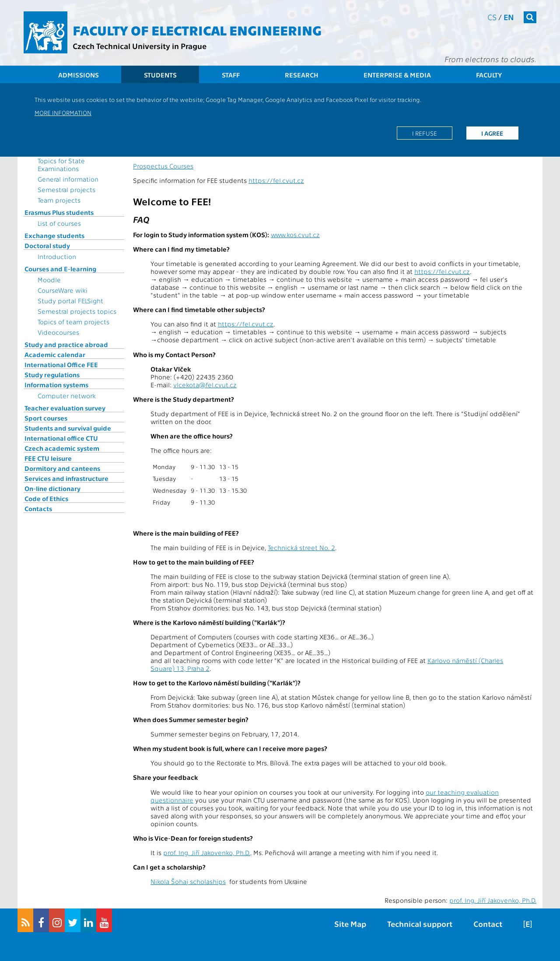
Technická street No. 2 (301, 547)
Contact (488, 924)
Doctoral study (47, 246)
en (509, 17)
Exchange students (54, 235)
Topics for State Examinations (61, 165)
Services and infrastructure (66, 478)
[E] (528, 924)
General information (68, 179)
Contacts (38, 509)
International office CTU (61, 438)
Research (302, 75)
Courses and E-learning (60, 269)
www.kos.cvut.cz (295, 235)
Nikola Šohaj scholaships (188, 881)
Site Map (350, 924)
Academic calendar (55, 354)
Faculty (489, 75)
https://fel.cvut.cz (276, 180)
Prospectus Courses (163, 166)
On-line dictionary (52, 488)
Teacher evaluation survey (65, 408)
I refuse (425, 133)
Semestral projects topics (77, 311)
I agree (492, 133)
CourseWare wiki (63, 290)
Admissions (79, 75)
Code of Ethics (46, 498)
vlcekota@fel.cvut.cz (205, 385)
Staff (231, 75)
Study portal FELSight (70, 301)
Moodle (49, 280)
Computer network (67, 396)
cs (492, 17)
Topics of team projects (73, 322)
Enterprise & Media (397, 75)
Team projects (59, 200)
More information (63, 112)
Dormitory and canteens (62, 468)
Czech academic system (62, 448)
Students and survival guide (68, 428)
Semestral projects (66, 189)
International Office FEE (61, 365)
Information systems (56, 385)
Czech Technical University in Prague (140, 46)
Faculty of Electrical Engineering (197, 30)
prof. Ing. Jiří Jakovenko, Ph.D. (207, 852)
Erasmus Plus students (59, 212)
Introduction (57, 256)
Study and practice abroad (66, 344)
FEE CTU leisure (48, 458)
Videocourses (58, 332)
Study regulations (52, 375)
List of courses (59, 223)
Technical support (420, 924)
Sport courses (46, 418)
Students (160, 75)
